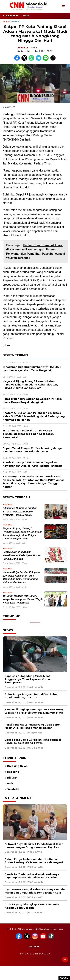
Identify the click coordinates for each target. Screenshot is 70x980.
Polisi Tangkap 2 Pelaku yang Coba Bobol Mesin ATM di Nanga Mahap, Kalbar (33, 726)
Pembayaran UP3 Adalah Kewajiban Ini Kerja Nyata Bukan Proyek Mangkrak (22, 555)
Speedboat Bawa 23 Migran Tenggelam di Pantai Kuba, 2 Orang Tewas (33, 741)
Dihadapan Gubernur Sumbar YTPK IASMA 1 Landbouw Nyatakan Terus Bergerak (20, 512)
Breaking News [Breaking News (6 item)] (17, 766)
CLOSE (64, 978)
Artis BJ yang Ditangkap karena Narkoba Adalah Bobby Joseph (32, 906)
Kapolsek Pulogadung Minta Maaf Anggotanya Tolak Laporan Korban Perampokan (28, 679)
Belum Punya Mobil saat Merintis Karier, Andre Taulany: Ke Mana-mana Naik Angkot (34, 861)
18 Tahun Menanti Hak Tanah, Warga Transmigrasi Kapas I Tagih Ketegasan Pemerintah (23, 599)
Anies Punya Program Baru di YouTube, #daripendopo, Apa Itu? (31, 696)
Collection (11, 16)
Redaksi (34, 946)
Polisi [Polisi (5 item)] (11, 783)
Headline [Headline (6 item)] (13, 772)
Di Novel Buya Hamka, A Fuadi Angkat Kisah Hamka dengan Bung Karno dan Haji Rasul (34, 846)
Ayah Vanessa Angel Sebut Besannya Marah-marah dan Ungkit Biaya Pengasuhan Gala (35, 891)
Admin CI (23, 48)
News (26, 16)
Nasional (15, 22)
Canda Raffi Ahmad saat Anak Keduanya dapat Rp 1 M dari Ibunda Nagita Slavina (32, 876)
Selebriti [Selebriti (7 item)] (13, 789)
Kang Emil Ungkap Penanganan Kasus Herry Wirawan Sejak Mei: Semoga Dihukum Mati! (34, 711)
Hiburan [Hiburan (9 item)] (12, 778)
